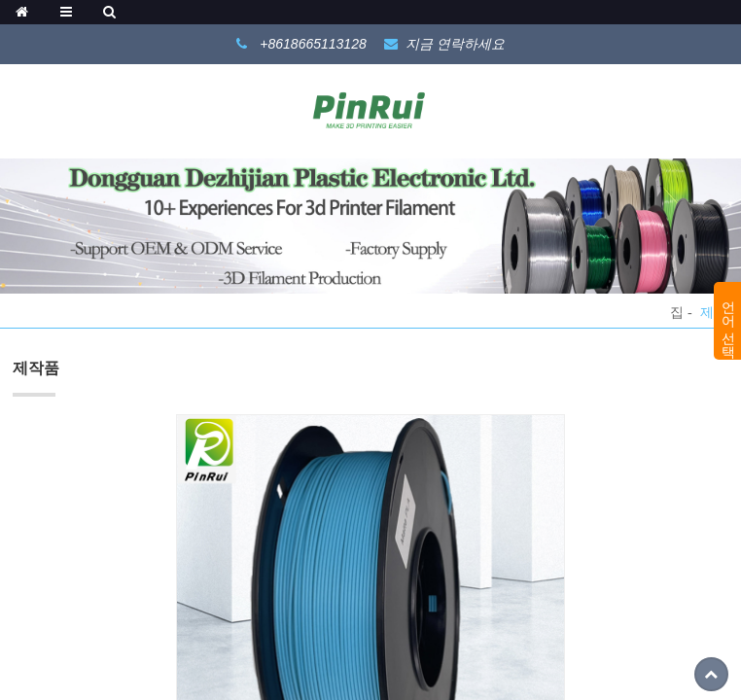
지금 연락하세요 (455, 44)
